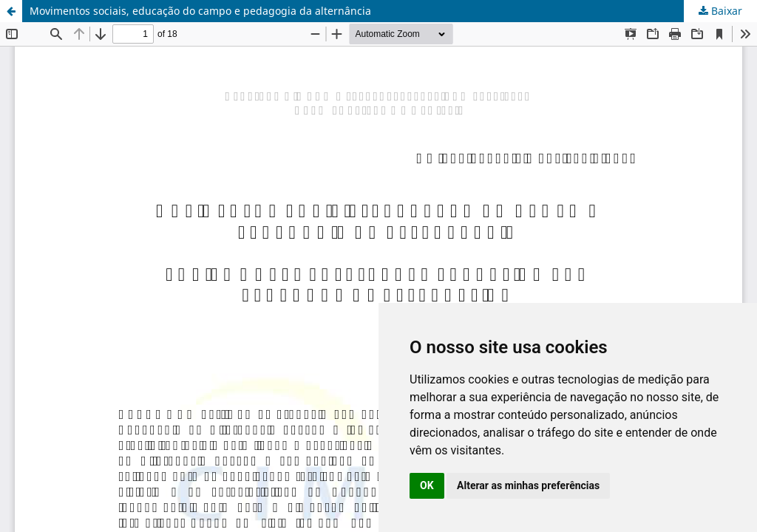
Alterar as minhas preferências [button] (528, 485)
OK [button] (427, 485)
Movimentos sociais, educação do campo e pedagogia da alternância (200, 11)
